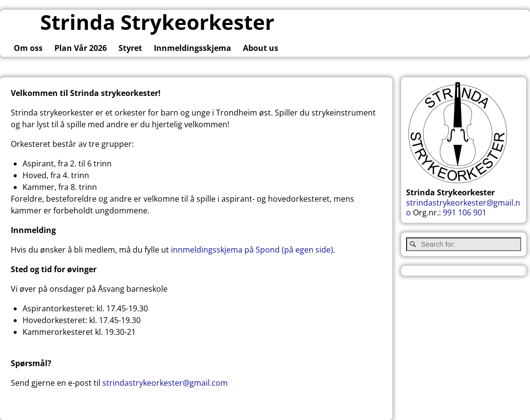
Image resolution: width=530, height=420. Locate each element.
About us (261, 48)
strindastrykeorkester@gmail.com (165, 383)
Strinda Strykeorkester (157, 22)
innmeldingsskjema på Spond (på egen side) (252, 250)
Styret (130, 48)
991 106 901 (465, 212)
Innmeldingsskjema (193, 48)
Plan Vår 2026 (81, 48)
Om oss (28, 48)
